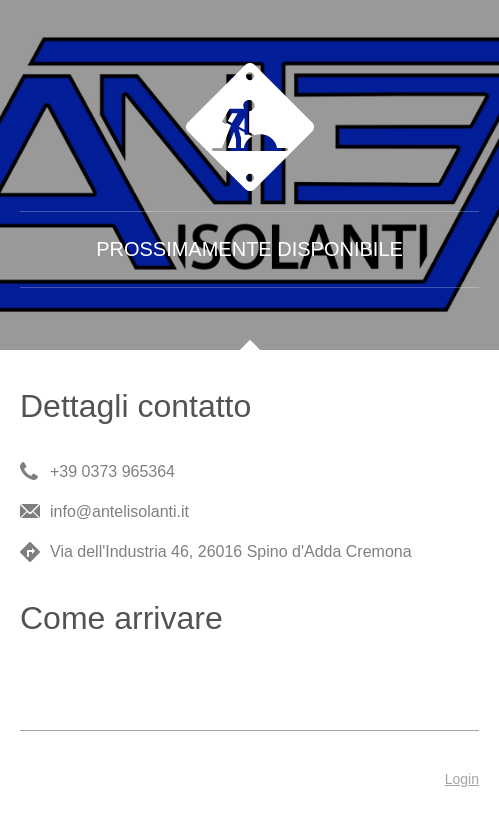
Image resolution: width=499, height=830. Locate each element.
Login (462, 779)
